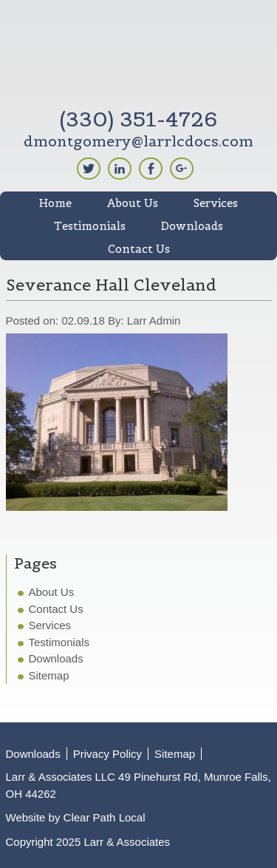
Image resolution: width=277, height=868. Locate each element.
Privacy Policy (107, 754)
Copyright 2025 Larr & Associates (88, 842)
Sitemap (49, 675)
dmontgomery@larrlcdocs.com (138, 141)
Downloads (56, 658)
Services (50, 625)
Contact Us (56, 609)
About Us (52, 592)
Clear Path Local (105, 817)
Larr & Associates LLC (139, 57)
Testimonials (59, 642)
